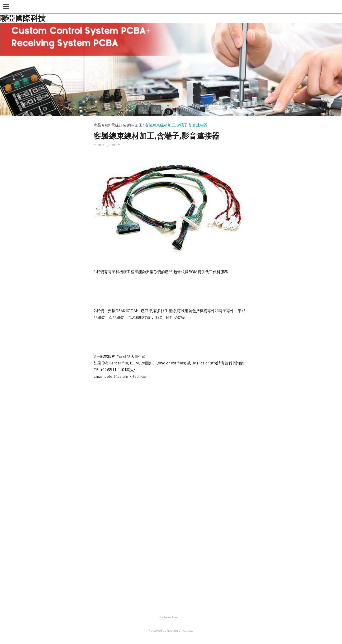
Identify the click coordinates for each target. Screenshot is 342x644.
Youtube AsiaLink (171, 617)
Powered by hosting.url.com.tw (171, 630)
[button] (7, 7)
